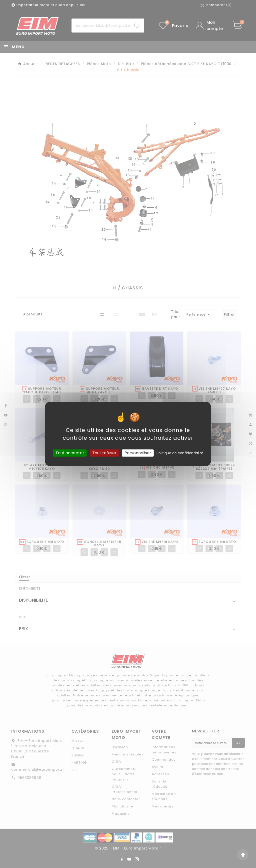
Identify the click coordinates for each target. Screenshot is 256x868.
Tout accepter (70, 453)
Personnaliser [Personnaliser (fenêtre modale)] (138, 453)
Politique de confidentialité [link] (180, 453)
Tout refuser (104, 453)
